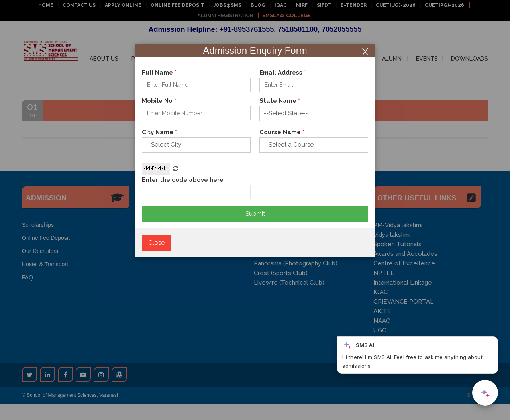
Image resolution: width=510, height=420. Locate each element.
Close (156, 243)
